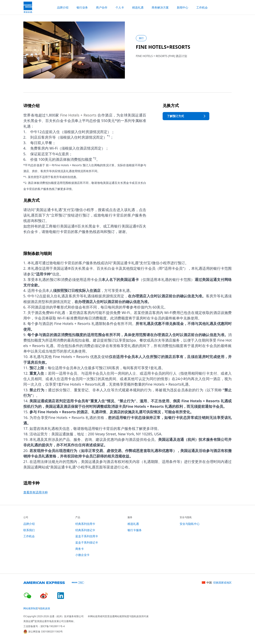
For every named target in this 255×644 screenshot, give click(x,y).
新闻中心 (183, 7)
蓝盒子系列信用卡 (87, 536)
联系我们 (29, 530)
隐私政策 (45, 608)
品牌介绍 (29, 524)
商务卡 (80, 549)
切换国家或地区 (222, 583)
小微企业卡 (82, 555)
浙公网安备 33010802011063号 (43, 632)
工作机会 (202, 7)
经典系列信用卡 (85, 524)
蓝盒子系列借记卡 (87, 542)
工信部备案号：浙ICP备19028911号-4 (44, 626)
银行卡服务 (135, 530)
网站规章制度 (31, 608)
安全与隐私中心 (190, 524)
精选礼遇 (138, 7)
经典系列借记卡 (85, 530)
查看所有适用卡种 (36, 492)
